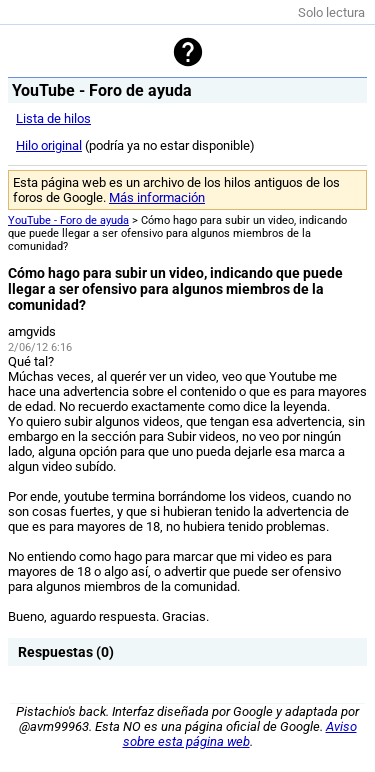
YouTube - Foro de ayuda (68, 220)
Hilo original (49, 145)
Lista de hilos (53, 118)
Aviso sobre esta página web (240, 734)
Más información (157, 197)
